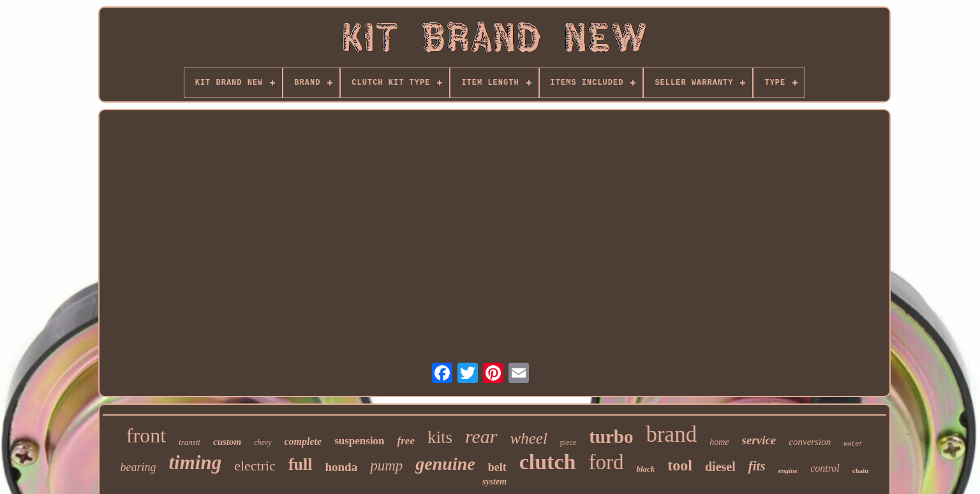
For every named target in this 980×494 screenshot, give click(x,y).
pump (386, 466)
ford (606, 462)
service (759, 440)
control (825, 468)
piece (568, 442)
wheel (529, 438)
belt (497, 467)
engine (788, 470)
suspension (359, 441)
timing (195, 462)
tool (680, 465)
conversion (810, 442)
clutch (548, 462)
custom (227, 442)
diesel (720, 467)
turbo (611, 437)
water (853, 444)
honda (341, 467)
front (146, 435)
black (645, 469)
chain (861, 470)
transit (189, 442)
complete (303, 441)
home (719, 442)
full (301, 464)
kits (440, 437)
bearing (138, 467)
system (494, 482)
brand (671, 434)
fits (757, 466)
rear (481, 436)
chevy (263, 442)
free (406, 441)
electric (255, 466)
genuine (445, 464)
